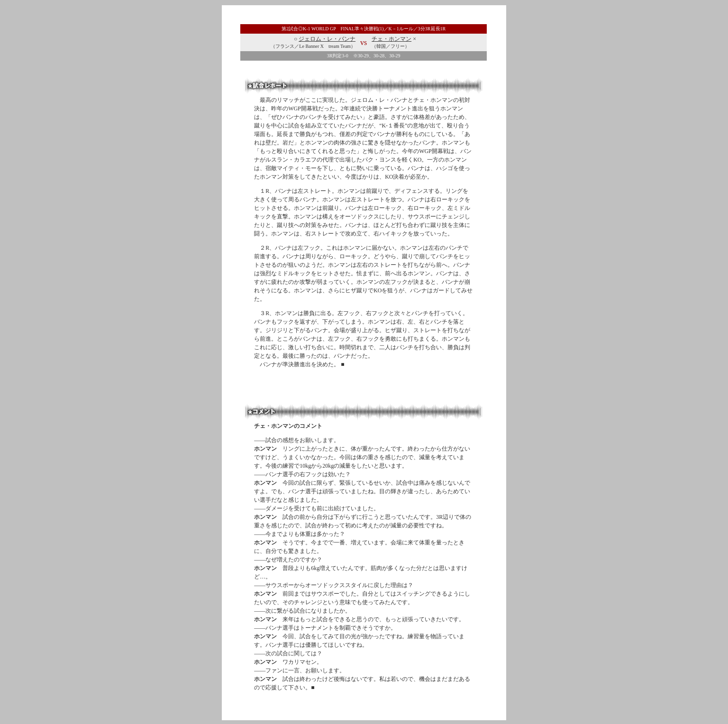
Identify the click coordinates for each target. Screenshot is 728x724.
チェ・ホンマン (391, 39)
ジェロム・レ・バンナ (327, 39)
